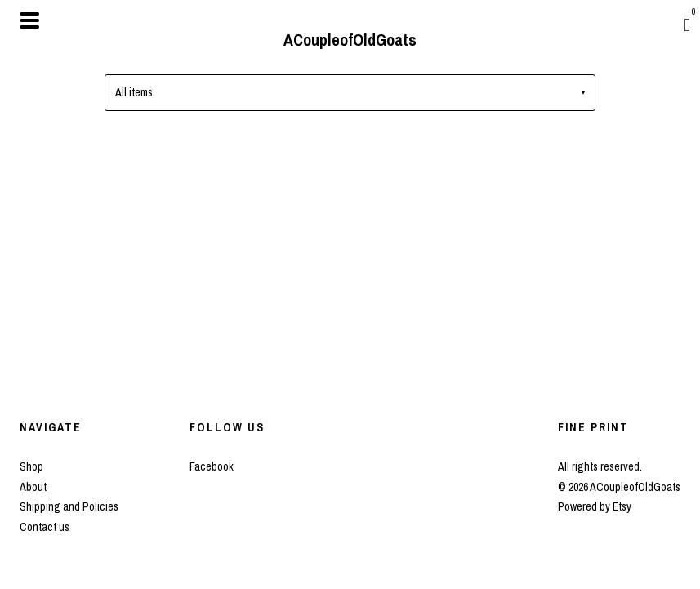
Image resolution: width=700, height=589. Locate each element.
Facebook (212, 466)
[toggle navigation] (29, 20)
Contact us (45, 527)
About (33, 487)
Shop (31, 466)
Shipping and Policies (69, 506)
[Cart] (687, 25)
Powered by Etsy (595, 506)
